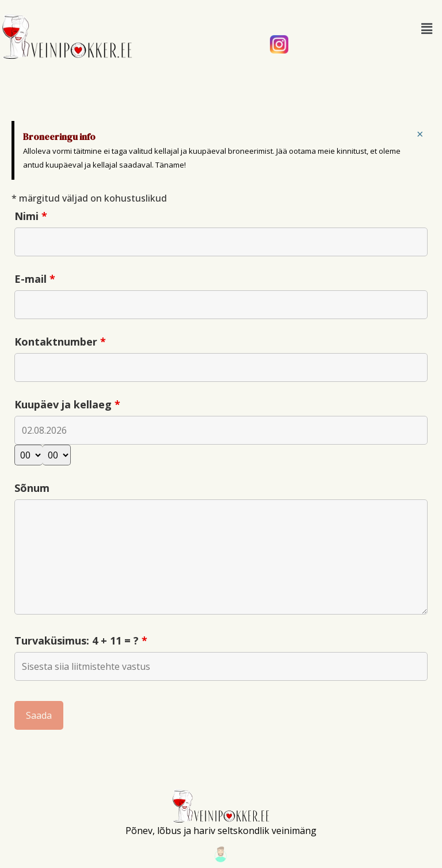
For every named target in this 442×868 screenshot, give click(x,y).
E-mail (35, 279)
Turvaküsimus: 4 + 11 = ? (81, 640)
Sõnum (32, 488)
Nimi (31, 216)
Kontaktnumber (60, 342)
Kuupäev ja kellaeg (67, 404)
